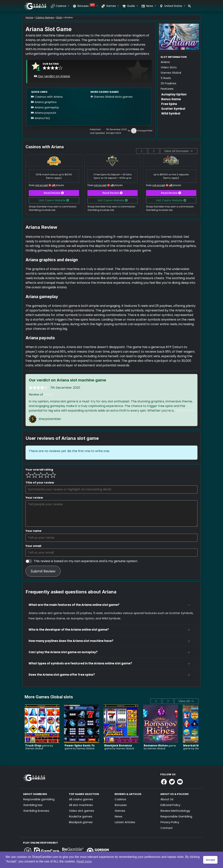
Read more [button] (84, 861)
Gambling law (33, 805)
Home (29, 17)
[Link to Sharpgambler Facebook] (164, 782)
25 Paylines (168, 83)
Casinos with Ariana (47, 97)
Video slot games (82, 811)
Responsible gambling (39, 799)
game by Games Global (39, 747)
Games (112, 6)
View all (186, 701)
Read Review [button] (54, 193)
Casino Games (45, 17)
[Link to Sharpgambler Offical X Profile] (172, 782)
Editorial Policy (170, 805)
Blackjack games (81, 822)
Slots (59, 17)
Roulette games (81, 816)
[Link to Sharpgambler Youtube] (180, 782)
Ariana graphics (44, 102)
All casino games (81, 799)
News (151, 6)
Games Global (171, 73)
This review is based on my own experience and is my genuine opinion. (86, 561)
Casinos (62, 6)
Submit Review (43, 571)
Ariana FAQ (41, 118)
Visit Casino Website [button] (54, 200)
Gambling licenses (36, 811)
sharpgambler (145, 131)
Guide (132, 6)
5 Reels (166, 78)
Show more (185, 411)
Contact (167, 828)
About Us (167, 799)
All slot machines (81, 805)
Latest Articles (125, 822)
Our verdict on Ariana (52, 76)
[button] (111, 605)
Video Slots (169, 67)
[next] (154, 151)
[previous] (142, 151)
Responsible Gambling (176, 816)
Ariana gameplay (45, 107)
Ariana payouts (44, 113)
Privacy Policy (170, 822)
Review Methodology (175, 811)
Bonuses (87, 6)
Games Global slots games (112, 97)
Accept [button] (210, 860)
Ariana (49, 395)
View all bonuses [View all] (178, 151)
